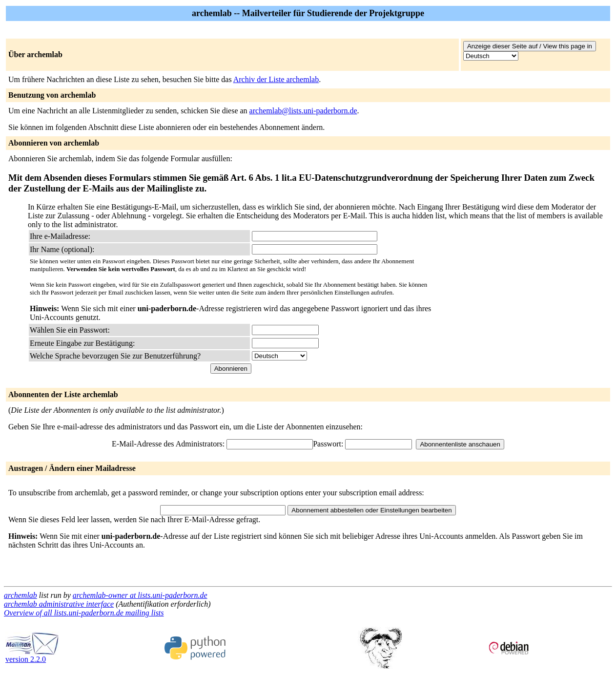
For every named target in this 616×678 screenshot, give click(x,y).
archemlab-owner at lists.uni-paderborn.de (140, 595)
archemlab (21, 595)
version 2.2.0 (32, 656)
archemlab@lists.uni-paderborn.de (303, 111)
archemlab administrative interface (59, 604)
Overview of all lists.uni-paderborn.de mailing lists (84, 613)
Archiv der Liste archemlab (276, 79)
